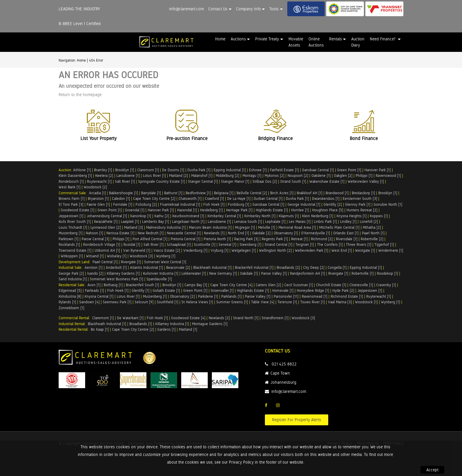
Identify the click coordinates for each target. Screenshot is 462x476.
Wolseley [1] (117, 256)
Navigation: (67, 60)
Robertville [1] (363, 273)
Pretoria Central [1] (185, 239)
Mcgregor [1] (245, 227)
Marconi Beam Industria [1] (210, 227)
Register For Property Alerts (297, 420)
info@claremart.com (187, 9)
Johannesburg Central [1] (107, 216)
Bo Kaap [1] (100, 329)
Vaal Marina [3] (340, 302)
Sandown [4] (89, 302)
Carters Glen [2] (268, 285)
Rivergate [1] (131, 262)
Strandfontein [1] (275, 318)
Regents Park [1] (275, 239)
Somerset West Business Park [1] (117, 279)
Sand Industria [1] (73, 279)
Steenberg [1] (250, 244)
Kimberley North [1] (260, 216)
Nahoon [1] (94, 233)
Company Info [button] (249, 9)
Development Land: (76, 262)
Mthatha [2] (372, 227)
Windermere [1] (391, 250)
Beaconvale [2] (178, 267)
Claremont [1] (148, 170)
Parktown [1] (69, 239)
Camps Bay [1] (196, 285)
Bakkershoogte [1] (123, 193)
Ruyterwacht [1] (99, 181)
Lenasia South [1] (248, 221)
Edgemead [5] (70, 290)
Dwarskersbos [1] (326, 199)
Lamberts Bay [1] (155, 221)
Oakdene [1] (321, 176)
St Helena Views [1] (197, 302)
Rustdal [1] (132, 244)
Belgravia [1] (224, 193)
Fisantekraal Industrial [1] (180, 204)
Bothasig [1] (113, 285)
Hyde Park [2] (343, 290)
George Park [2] (71, 273)
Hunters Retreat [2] (362, 210)
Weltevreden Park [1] (312, 250)
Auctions (238, 39)
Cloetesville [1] (361, 285)
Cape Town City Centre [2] (154, 199)
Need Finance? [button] (383, 39)
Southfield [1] (168, 302)
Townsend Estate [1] (75, 250)
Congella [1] (337, 267)
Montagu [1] (252, 176)
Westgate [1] (365, 250)
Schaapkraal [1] (179, 244)
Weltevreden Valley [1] (366, 181)
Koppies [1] (379, 216)
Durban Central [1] (268, 199)
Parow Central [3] (95, 239)
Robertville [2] (372, 239)
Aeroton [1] (94, 267)
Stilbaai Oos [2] (265, 181)
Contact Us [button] (218, 9)
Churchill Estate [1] (331, 285)
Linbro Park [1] (325, 221)
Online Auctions (316, 42)
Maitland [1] (188, 329)
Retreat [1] (299, 239)
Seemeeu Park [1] (117, 302)
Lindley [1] (348, 221)
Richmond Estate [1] (347, 296)
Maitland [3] (133, 227)
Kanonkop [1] (141, 216)
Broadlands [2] (288, 267)
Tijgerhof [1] (384, 244)
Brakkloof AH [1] (310, 193)
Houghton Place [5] (328, 210)
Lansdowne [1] (128, 176)
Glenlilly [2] (333, 204)
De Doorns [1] (173, 170)
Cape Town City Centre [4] (231, 285)
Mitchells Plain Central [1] (339, 227)
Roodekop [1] (387, 273)
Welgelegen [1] (244, 250)
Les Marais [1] (300, 221)
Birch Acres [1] (282, 193)
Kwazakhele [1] (106, 221)
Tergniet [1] (305, 244)
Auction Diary (358, 42)
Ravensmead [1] (315, 296)
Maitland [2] (179, 176)
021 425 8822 (284, 364)
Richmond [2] (322, 239)
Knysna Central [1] (99, 296)
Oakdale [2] (261, 233)
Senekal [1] (227, 244)
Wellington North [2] (275, 250)
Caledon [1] (121, 199)
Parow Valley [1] (274, 273)
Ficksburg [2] (146, 204)
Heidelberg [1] (211, 210)
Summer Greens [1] (232, 302)
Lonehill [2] (369, 221)
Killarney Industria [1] (172, 324)
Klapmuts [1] (289, 216)
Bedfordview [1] (198, 193)
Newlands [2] (219, 318)
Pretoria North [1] (217, 239)
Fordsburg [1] (239, 204)
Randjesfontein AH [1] (307, 273)
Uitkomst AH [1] (107, 250)
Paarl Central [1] (105, 262)
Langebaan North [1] (188, 221)
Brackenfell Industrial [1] (254, 267)
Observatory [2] (182, 296)
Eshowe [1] (258, 170)
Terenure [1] (287, 302)
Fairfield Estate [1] (284, 170)
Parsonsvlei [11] (286, 296)
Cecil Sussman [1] (299, 285)
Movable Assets (296, 42)
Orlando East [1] (346, 233)
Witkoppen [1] (72, 256)
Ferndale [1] (123, 204)
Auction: (66, 170)
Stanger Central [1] (203, 181)
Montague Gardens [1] (210, 324)
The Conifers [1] (330, 244)
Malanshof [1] (202, 176)
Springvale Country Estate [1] (161, 181)
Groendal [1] (135, 210)
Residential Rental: (75, 329)
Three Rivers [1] (359, 244)
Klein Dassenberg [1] (75, 176)
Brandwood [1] (337, 193)
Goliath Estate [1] (166, 290)
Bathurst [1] (173, 193)
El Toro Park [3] (71, 204)
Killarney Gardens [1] (123, 273)
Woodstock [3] (141, 256)
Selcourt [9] (144, 302)
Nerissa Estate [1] (120, 233)
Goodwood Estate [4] (188, 318)
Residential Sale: (73, 285)
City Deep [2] (314, 267)
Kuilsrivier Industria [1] (161, 273)
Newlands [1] (214, 233)
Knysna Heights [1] (352, 216)
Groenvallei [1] (222, 290)
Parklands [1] (231, 296)
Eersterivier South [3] (360, 199)
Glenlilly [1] (141, 290)
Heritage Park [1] (239, 210)
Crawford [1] (214, 199)
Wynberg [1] (166, 256)
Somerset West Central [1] (165, 262)
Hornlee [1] (300, 210)
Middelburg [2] (227, 176)
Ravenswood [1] (388, 176)
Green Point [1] (349, 170)
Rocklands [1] (69, 244)
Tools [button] (274, 9)
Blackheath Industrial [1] (212, 267)
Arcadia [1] (97, 193)
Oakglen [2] (343, 176)
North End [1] (238, 233)
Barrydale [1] (151, 193)
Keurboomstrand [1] (188, 216)
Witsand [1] (95, 256)
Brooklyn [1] (125, 170)
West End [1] (342, 250)
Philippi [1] (364, 176)
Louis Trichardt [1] (73, 227)
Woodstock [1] (366, 302)
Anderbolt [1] (116, 267)
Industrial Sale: (72, 267)
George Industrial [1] (304, 204)
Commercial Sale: (74, 193)
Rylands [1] (67, 302)
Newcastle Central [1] (184, 233)
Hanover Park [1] (378, 170)
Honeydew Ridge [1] (313, 290)
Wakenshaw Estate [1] (327, 181)
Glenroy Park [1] (358, 204)
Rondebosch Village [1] (102, 244)
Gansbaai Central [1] (318, 170)
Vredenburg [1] (195, 250)
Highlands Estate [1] (272, 210)
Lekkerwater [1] (194, 273)
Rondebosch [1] (71, 181)
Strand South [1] (293, 181)
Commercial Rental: (75, 318)
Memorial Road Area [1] (297, 227)
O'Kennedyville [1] (316, 233)
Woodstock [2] (95, 187)
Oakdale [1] (249, 273)
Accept (432, 470)
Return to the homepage (80, 95)
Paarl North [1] (373, 233)
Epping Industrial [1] (230, 170)
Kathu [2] (162, 216)
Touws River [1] (312, 302)
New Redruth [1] (151, 233)
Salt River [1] (125, 181)
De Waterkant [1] (130, 318)
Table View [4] (263, 302)
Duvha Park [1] (199, 170)
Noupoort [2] (298, 176)
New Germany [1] (223, 273)
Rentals (336, 39)
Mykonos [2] (274, 176)
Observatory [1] (286, 233)
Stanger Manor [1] (235, 181)
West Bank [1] (70, 187)
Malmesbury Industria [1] (166, 227)
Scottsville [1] (205, 244)
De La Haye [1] (239, 199)
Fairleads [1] (94, 290)
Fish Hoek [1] (214, 204)
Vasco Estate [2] (167, 250)
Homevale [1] (283, 290)
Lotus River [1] (154, 176)
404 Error (96, 60)
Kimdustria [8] (70, 296)
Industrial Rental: (73, 324)
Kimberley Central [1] (224, 216)
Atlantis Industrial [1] (146, 267)
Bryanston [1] (98, 199)
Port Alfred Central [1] (150, 239)
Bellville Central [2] (252, 193)
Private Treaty (267, 39)
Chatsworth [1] (190, 199)
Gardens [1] (166, 329)
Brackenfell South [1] (142, 285)
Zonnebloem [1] (71, 308)
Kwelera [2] (104, 176)
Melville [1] (267, 227)
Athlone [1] (82, 170)
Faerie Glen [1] (98, 204)
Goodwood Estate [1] (77, 210)
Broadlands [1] (141, 324)
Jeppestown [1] (71, 216)
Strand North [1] (246, 318)
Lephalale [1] (275, 221)
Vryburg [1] (220, 250)
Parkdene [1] (208, 296)
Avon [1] (94, 285)
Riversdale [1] (347, 239)
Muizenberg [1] (71, 233)
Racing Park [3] (246, 239)
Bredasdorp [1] (363, 193)
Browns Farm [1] (72, 199)
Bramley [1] (103, 170)
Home (220, 39)
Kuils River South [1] (75, 221)
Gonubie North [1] (388, 204)
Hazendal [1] (187, 210)
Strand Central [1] (278, 244)
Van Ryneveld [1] (137, 250)
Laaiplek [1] (130, 221)
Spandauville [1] (159, 279)
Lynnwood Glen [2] (106, 227)
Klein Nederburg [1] (318, 216)
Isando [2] (95, 273)
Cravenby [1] (386, 285)
